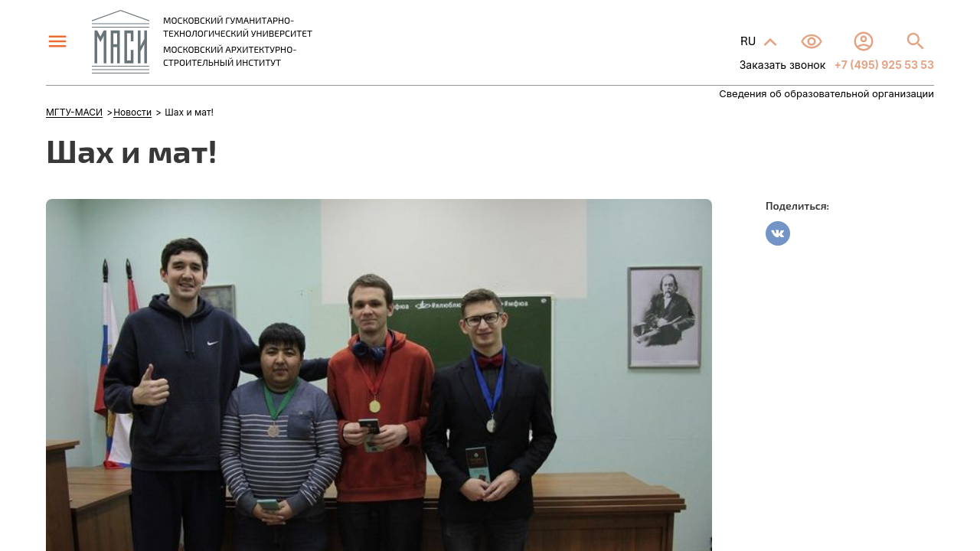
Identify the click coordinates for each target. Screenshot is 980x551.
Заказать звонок (783, 65)
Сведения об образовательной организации (826, 94)
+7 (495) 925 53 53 (883, 65)
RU (750, 40)
